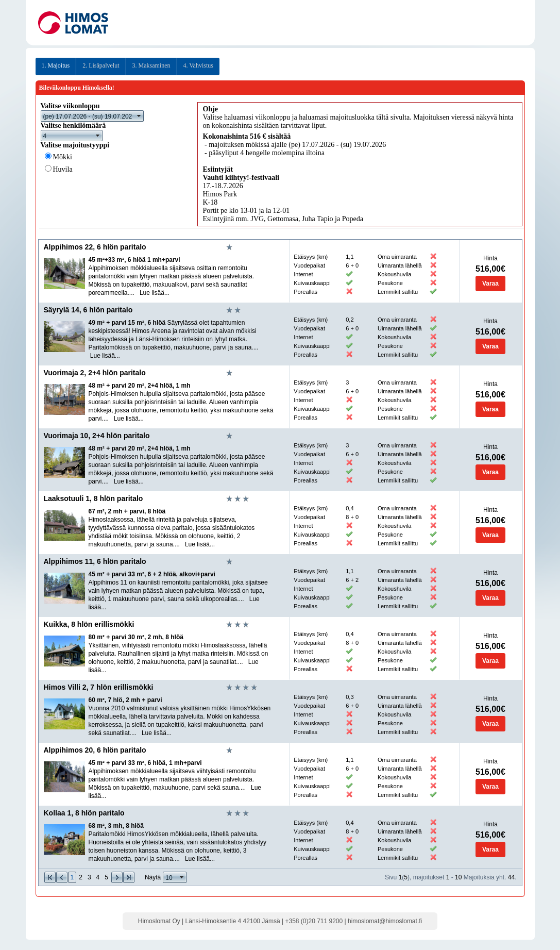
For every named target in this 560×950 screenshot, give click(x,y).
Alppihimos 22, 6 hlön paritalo (95, 247)
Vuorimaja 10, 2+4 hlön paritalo (97, 436)
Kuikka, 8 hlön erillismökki (89, 624)
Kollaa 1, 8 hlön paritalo (84, 813)
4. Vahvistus (198, 65)
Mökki (63, 157)
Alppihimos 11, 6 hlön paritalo (95, 561)
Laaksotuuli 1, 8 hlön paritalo (94, 498)
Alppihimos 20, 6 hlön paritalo (95, 750)
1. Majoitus (56, 65)
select (139, 116)
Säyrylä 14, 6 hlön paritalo (88, 310)
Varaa (490, 284)
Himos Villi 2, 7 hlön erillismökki (99, 687)
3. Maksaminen (151, 65)
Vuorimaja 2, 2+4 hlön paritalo (95, 373)
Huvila (63, 169)
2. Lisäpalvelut (101, 65)
